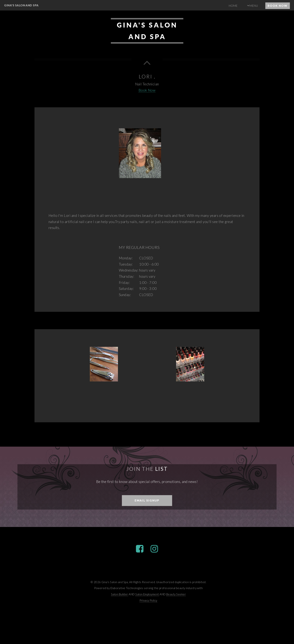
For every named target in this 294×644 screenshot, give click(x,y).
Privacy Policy (148, 600)
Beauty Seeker (176, 594)
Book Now (277, 6)
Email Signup (147, 500)
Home (233, 6)
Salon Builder (120, 594)
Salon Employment (147, 594)
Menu (254, 6)
